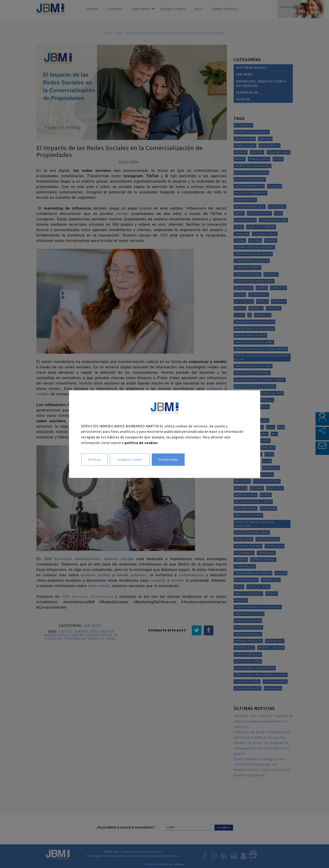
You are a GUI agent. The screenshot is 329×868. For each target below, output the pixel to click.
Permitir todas (168, 459)
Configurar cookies (130, 459)
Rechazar (94, 459)
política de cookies (141, 443)
